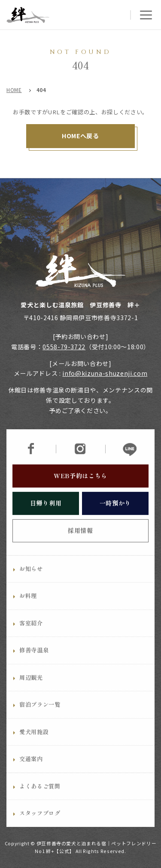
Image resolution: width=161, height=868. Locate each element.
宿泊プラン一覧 (40, 720)
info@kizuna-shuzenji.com (105, 373)
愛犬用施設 (34, 748)
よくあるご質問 (40, 802)
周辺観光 (31, 693)
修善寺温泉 (34, 666)
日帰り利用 (46, 519)
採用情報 (80, 546)
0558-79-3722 (64, 347)
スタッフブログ (40, 829)
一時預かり (115, 519)
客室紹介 (31, 639)
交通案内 (31, 774)
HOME (14, 90)
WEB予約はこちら (80, 491)
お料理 (28, 611)
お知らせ (31, 584)
